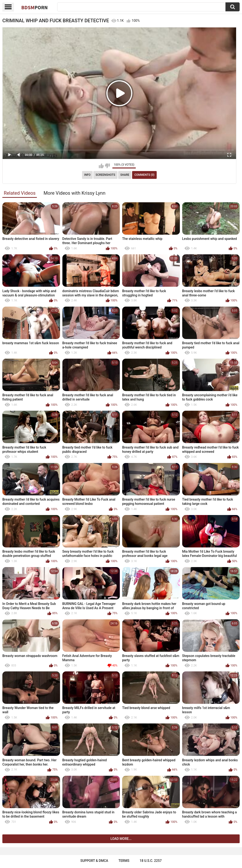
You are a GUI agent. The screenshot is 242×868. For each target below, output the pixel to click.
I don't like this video (107, 166)
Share (125, 175)
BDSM (35, 7)
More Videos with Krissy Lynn (74, 193)
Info (87, 175)
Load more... (121, 839)
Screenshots (106, 175)
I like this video (101, 166)
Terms (124, 861)
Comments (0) (145, 175)
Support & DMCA (94, 861)
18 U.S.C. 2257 (151, 861)
